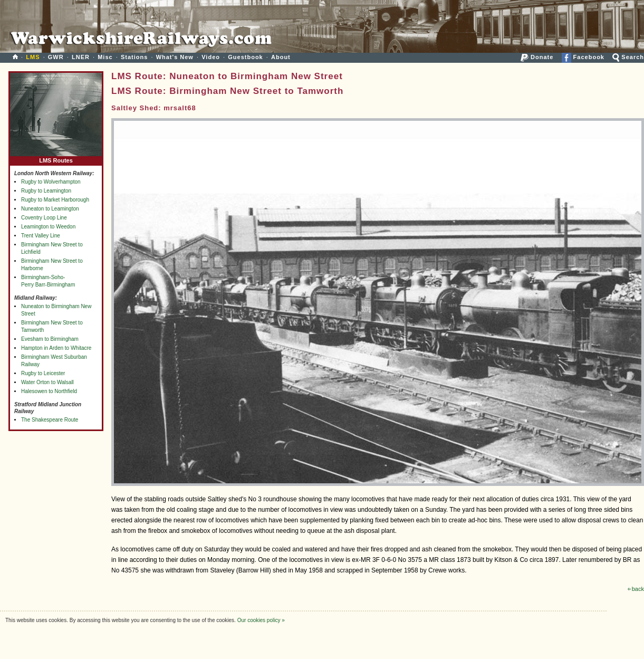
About (281, 57)
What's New (175, 57)
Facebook (583, 57)
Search (628, 57)
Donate (537, 57)
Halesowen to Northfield (49, 391)
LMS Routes (56, 158)
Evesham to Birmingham (50, 339)
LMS (33, 57)
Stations (134, 57)
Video (211, 57)
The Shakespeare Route (50, 420)
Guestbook (245, 57)
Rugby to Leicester (43, 373)
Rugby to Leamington (46, 191)
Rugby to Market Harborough (55, 200)
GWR (56, 57)
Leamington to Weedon (48, 227)
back (636, 589)
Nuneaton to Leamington (50, 209)
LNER (81, 57)
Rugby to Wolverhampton (51, 182)
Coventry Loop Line (44, 218)
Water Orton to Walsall (47, 382)
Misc (105, 57)
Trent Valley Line (41, 236)
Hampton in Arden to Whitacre (56, 348)
